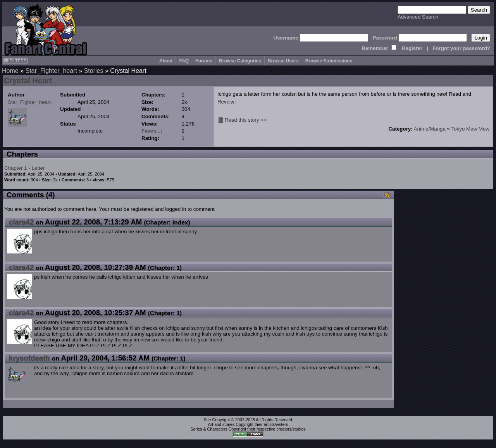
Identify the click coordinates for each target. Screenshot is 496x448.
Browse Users (283, 61)
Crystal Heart (28, 81)
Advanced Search (418, 17)
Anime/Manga (430, 129)
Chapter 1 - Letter (24, 168)
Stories (94, 71)
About (166, 61)
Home (10, 71)
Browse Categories (240, 61)
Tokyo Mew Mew (470, 129)
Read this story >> (246, 120)
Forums (204, 61)
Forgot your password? (461, 48)
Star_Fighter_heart (51, 71)
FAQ (184, 61)
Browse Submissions (329, 61)
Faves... (151, 131)
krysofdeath (29, 358)
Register (412, 48)
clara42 (21, 222)
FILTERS (15, 61)
